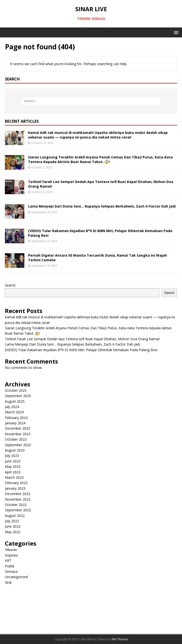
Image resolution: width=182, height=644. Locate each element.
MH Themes (120, 639)
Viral (8, 582)
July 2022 (12, 521)
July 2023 (12, 456)
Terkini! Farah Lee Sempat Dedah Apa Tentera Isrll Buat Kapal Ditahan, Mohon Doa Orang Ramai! (101, 184)
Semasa (11, 571)
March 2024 (14, 412)
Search (10, 285)
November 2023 (18, 434)
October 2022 (16, 505)
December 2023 (18, 428)
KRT (8, 561)
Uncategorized (16, 577)
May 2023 (13, 466)
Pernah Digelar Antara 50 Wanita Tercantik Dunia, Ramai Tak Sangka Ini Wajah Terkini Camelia (97, 257)
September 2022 (18, 510)
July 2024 (12, 407)
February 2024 (16, 418)
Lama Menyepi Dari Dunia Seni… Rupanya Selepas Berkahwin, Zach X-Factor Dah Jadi (102, 206)
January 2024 (15, 423)
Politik (10, 566)
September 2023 (18, 445)
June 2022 (13, 526)
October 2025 (16, 390)
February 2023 (16, 483)
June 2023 (13, 461)
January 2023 (15, 488)
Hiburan (11, 550)
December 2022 (18, 494)
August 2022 (15, 516)
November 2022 (18, 499)
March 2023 (14, 477)
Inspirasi (11, 555)
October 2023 (16, 439)
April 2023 (13, 472)
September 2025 (18, 396)
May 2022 (13, 532)
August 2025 (15, 401)
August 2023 (15, 450)
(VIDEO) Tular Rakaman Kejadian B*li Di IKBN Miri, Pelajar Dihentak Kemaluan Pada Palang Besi (100, 233)
